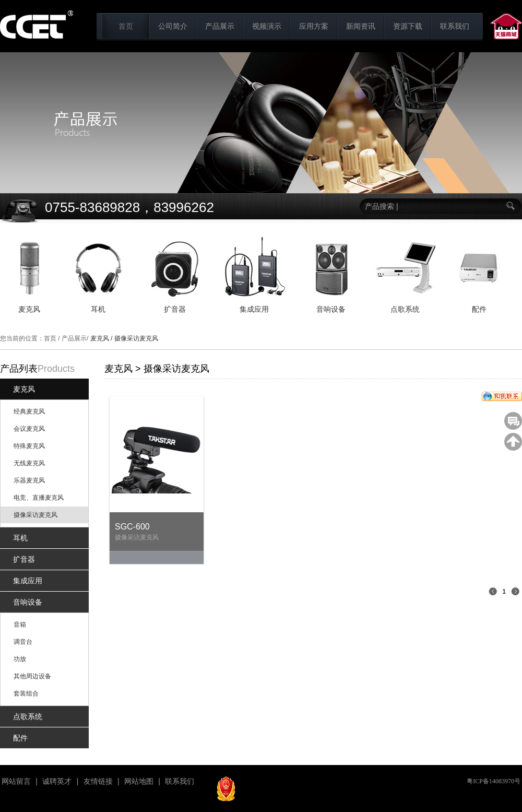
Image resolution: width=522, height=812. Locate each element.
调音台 (23, 642)
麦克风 (24, 389)
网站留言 (16, 781)
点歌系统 (28, 716)
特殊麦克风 (29, 446)
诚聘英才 (57, 781)
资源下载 (408, 26)
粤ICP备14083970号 (494, 781)
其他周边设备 (32, 676)
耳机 (20, 538)
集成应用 (28, 581)
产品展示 (220, 26)
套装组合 (26, 693)
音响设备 (28, 602)
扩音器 (24, 559)
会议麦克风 (29, 429)
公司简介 (173, 26)
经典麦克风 (29, 411)
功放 (20, 659)
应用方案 (314, 26)
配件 (20, 738)
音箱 (20, 625)
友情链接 (98, 781)
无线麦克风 (29, 463)
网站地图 (139, 781)
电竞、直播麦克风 (39, 498)
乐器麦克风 (29, 480)
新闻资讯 (361, 26)
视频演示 (267, 26)
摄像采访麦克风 (35, 515)
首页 (126, 26)
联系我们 (455, 26)
